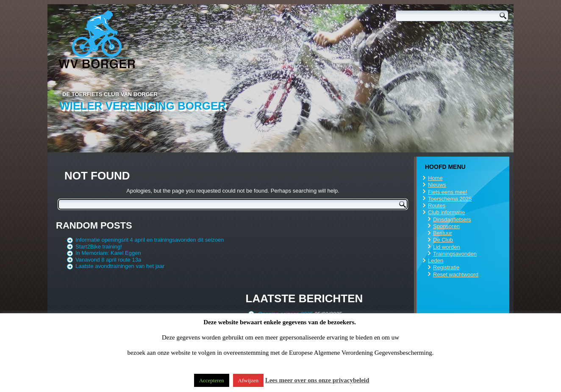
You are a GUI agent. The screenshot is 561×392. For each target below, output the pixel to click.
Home (435, 178)
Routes (437, 206)
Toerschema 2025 (450, 199)
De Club (443, 240)
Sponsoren (446, 226)
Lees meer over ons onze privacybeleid (317, 380)
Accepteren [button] (212, 380)
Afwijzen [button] (248, 380)
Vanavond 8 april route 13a (108, 260)
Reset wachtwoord (456, 275)
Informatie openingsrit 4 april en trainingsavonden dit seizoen (150, 240)
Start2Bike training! (99, 247)
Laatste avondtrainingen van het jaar (120, 266)
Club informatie (446, 212)
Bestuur (443, 233)
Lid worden (447, 247)
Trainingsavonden (455, 254)
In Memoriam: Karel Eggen (108, 253)
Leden (436, 261)
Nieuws (437, 185)
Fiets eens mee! (448, 192)
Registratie (446, 267)
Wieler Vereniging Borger (143, 106)
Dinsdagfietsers (452, 219)
